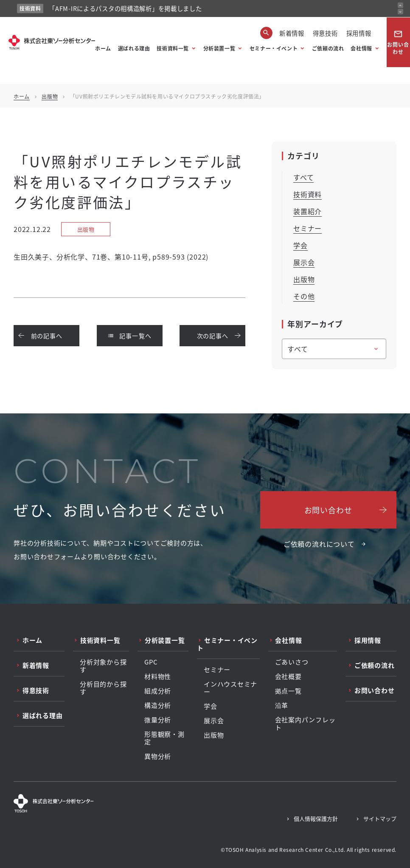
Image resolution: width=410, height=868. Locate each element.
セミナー (307, 228)
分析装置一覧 (219, 48)
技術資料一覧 (173, 48)
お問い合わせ (398, 42)
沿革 (282, 705)
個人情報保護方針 (316, 819)
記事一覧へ (130, 336)
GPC (151, 662)
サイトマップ (380, 819)
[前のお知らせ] (400, 5)
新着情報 (292, 33)
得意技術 (325, 33)
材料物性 (158, 676)
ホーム (103, 48)
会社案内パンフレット (305, 724)
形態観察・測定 (164, 738)
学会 (300, 245)
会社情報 (361, 48)
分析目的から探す (103, 688)
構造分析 (158, 705)
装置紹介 (307, 211)
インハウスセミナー (230, 688)
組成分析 (158, 691)
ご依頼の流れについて (319, 544)
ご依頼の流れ (328, 48)
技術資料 (307, 194)
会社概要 (288, 676)
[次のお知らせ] (400, 12)
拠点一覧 (288, 691)
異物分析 (158, 756)
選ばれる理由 (134, 48)
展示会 (304, 262)
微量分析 (158, 720)
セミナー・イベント (274, 48)
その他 (304, 296)
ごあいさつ (292, 662)
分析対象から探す (103, 666)
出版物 (50, 96)
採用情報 (359, 33)
